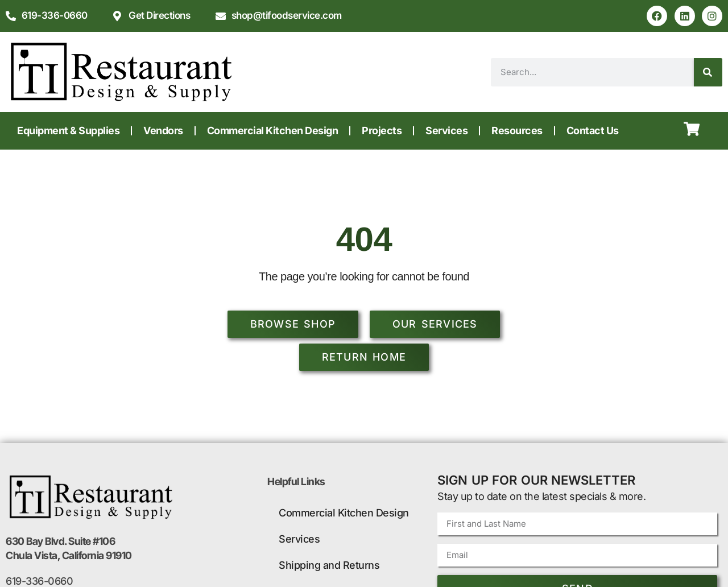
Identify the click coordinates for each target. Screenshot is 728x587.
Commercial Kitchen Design (273, 131)
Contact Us (593, 131)
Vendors (163, 131)
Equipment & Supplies (68, 131)
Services (446, 131)
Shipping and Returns (329, 565)
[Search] (708, 72)
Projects (382, 131)
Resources (517, 131)
